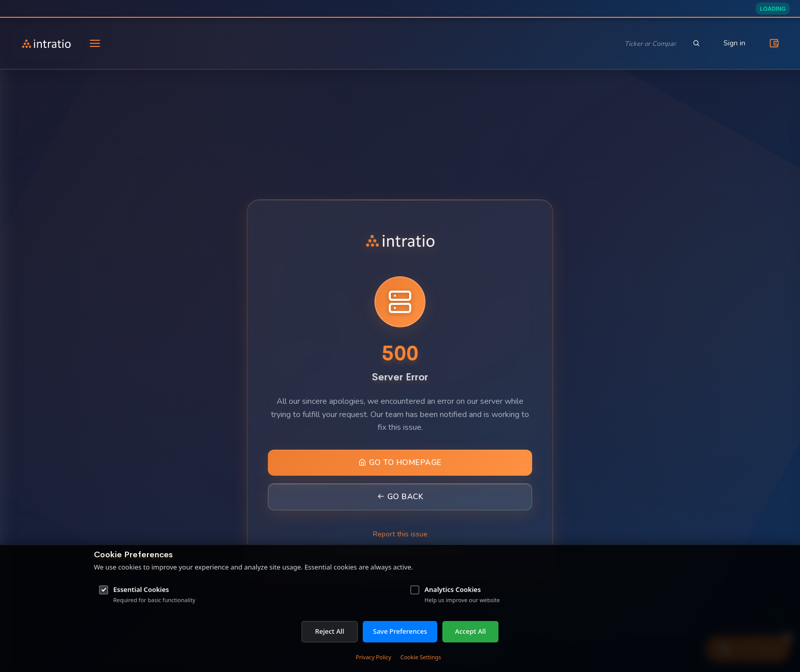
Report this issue (400, 534)
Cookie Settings (421, 657)
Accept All (471, 631)
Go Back (400, 497)
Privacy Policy (373, 657)
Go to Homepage (400, 462)
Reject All (330, 631)
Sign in (734, 43)
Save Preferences (400, 631)
